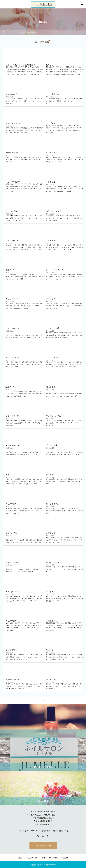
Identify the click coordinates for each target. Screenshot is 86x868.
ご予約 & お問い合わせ (43, 846)
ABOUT (20, 858)
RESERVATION (32, 858)
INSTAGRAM (53, 858)
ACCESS (65, 858)
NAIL (43, 858)
